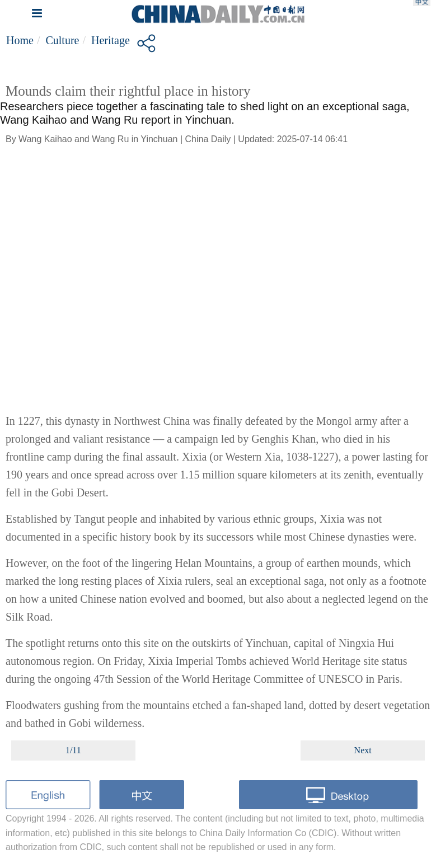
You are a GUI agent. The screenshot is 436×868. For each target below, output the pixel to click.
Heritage (111, 40)
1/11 (73, 750)
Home (20, 40)
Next (363, 750)
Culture (62, 40)
